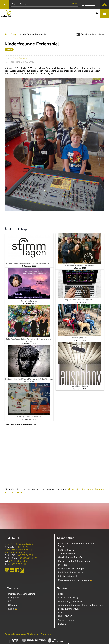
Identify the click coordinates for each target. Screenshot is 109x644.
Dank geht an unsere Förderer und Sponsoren (28, 634)
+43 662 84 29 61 (26, 555)
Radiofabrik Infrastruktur (71, 572)
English (62, 624)
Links (61, 613)
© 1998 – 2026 (21, 547)
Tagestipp (9, 49)
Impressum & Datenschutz (22, 594)
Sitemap (12, 605)
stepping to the (19, 4)
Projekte (63, 565)
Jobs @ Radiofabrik (68, 576)
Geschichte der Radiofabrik (72, 557)
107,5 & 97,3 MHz (19, 564)
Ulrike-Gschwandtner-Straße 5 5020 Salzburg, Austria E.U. (18, 551)
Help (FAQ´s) (65, 616)
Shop (61, 594)
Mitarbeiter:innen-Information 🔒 (75, 580)
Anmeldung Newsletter (70, 601)
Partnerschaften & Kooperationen (75, 561)
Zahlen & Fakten (66, 554)
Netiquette (14, 598)
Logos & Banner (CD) (69, 609)
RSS (10, 601)
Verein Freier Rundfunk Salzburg (19, 544)
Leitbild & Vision (67, 550)
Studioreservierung (68, 598)
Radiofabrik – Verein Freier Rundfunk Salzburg (77, 545)
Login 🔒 (13, 609)
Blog (13, 34)
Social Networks (67, 620)
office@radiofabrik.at (18, 561)
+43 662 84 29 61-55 (28, 558)
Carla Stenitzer (21, 58)
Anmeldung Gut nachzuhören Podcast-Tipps (81, 605)
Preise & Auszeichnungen (71, 569)
